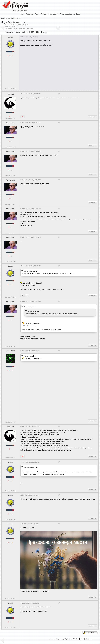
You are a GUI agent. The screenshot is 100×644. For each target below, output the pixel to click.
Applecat (10, 94)
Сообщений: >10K (10, 89)
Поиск (37, 14)
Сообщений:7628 (10, 422)
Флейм (18, 18)
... (40, 311)
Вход (78, 14)
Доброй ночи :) (15, 22)
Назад (17, 32)
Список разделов (8, 18)
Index (22, 14)
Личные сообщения (67, 14)
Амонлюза (10, 123)
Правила (29, 14)
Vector (10, 37)
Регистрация (53, 14)
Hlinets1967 (10, 351)
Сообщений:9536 (10, 118)
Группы (44, 14)
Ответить (93, 117)
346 (29, 32)
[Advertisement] (60, 67)
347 (32, 32)
